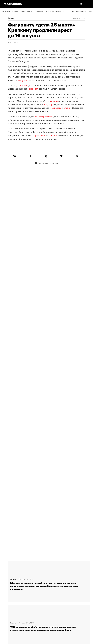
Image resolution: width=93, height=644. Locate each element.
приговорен (52, 101)
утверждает (22, 86)
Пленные (40, 11)
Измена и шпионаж (10, 11)
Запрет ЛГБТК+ (27, 11)
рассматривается (44, 117)
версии (53, 136)
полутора (49, 105)
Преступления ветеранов (57, 11)
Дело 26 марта (13, 42)
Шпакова (56, 108)
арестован (39, 136)
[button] (87, 4)
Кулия (67, 108)
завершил (23, 80)
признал (34, 89)
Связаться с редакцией (47, 172)
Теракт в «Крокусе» (78, 11)
